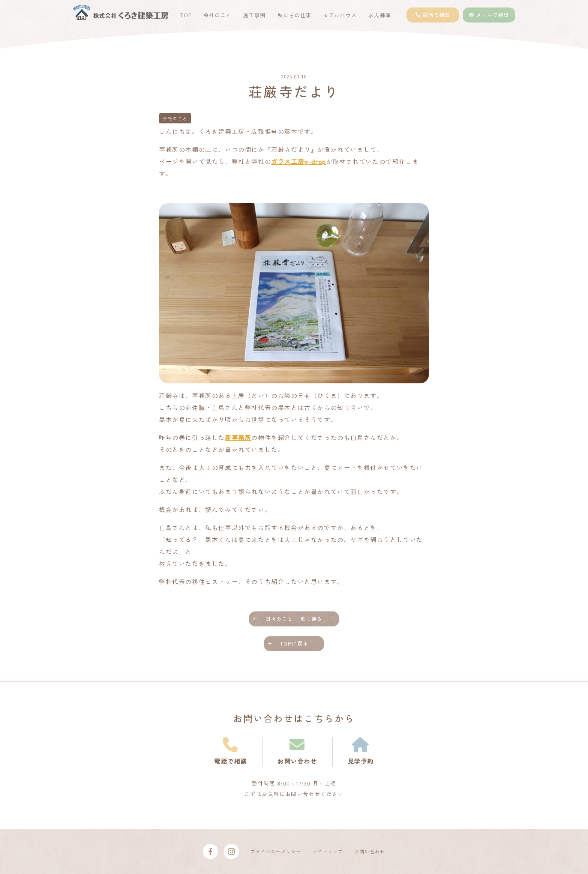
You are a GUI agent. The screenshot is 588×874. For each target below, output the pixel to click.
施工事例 (254, 15)
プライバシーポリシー (276, 851)
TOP (186, 15)
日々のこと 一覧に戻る (294, 619)
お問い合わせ (370, 851)
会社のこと (217, 15)
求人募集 (379, 15)
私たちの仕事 (294, 15)
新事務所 (238, 437)
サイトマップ (328, 851)
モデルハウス (340, 15)
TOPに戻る (294, 643)
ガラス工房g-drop (299, 161)
